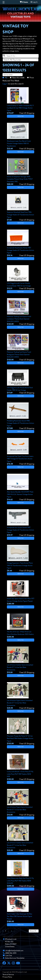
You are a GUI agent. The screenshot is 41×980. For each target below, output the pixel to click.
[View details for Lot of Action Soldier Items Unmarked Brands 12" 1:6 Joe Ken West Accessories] (21, 660)
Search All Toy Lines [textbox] (12, 60)
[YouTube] (18, 963)
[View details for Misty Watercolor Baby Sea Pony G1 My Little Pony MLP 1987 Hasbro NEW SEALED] (21, 874)
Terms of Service (8, 975)
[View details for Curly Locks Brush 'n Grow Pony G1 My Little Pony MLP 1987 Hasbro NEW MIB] (21, 767)
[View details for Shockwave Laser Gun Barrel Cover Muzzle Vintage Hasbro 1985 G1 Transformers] (21, 136)
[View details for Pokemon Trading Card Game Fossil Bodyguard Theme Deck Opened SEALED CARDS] (21, 348)
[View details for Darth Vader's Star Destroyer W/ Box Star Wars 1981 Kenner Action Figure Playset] (21, 909)
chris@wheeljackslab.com (14, 951)
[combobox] (21, 60)
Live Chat (9, 956)
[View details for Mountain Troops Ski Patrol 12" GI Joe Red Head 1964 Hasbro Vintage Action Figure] (21, 731)
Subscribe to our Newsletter (15, 958)
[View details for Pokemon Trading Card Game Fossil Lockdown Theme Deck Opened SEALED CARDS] (21, 312)
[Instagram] (13, 963)
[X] (9, 963)
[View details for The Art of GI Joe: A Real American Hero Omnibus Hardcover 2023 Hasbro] (21, 626)
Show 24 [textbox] (33, 931)
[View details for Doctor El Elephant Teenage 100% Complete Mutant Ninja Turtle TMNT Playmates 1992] (21, 172)
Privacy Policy (7, 977)
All (6, 78)
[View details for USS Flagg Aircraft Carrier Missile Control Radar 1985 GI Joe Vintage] (21, 278)
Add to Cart (21, 116)
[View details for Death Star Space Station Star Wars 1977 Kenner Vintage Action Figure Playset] (21, 593)
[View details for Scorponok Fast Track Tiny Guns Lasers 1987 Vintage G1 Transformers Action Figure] (21, 452)
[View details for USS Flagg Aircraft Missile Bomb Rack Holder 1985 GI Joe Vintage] (21, 382)
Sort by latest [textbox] (8, 75)
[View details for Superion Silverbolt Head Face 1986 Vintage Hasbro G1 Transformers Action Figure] (21, 208)
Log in (5, 84)
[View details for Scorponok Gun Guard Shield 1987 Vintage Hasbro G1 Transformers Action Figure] (21, 523)
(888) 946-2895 (11, 953)
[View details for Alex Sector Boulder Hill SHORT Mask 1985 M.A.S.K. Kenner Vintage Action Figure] (21, 487)
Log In (34, 2)
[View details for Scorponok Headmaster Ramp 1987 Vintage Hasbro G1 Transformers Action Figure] (21, 243)
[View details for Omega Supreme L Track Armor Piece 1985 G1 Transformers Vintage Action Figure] (21, 558)
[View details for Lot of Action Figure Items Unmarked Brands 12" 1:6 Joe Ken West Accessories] (21, 696)
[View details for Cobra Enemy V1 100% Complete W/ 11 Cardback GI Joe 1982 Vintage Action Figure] (21, 101)
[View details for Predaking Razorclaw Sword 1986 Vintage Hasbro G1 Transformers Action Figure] (21, 416)
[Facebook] (4, 963)
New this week (18, 78)
